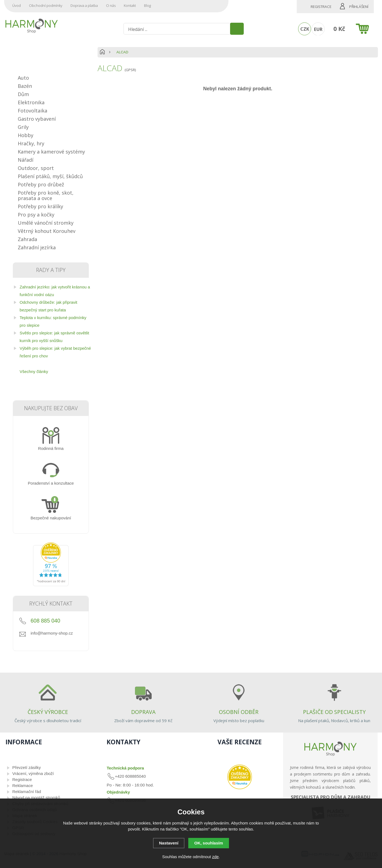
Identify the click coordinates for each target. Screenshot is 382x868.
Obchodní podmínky (46, 5)
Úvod (17, 5)
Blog (147, 5)
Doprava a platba (84, 5)
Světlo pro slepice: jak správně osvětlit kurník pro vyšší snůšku (54, 337)
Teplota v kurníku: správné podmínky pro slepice (53, 321)
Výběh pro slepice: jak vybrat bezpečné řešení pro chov (55, 352)
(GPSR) (130, 70)
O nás (111, 5)
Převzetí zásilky (27, 767)
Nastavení (169, 843)
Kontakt (130, 5)
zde (215, 857)
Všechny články (34, 371)
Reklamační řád (27, 792)
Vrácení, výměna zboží (33, 773)
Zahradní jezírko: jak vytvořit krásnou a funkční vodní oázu (55, 291)
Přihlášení (359, 7)
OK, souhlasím (209, 843)
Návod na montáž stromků (36, 798)
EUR (318, 29)
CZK (305, 29)
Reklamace (23, 785)
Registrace (321, 7)
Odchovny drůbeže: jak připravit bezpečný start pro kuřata (49, 306)
